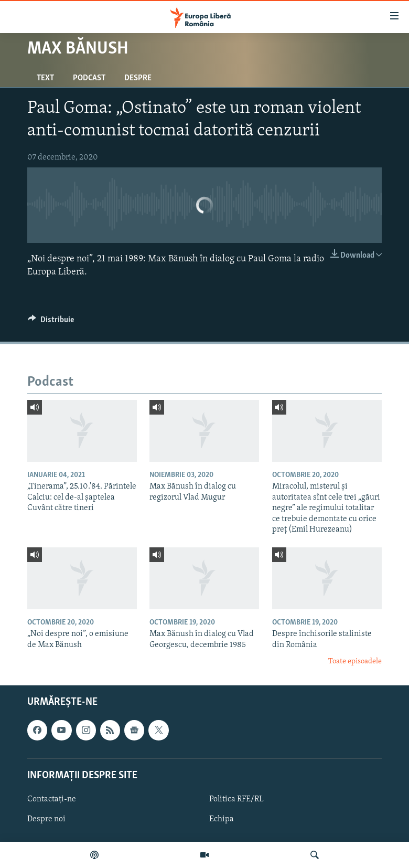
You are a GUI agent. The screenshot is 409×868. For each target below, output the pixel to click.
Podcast (89, 78)
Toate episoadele (355, 661)
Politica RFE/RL (236, 799)
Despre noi (46, 819)
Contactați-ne (52, 799)
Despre (138, 78)
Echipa (222, 819)
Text (45, 78)
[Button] (51, 322)
